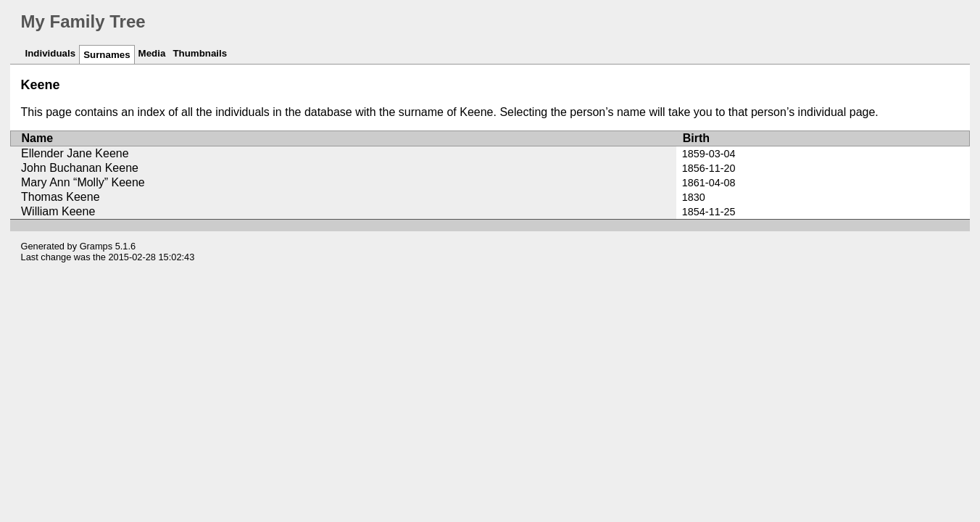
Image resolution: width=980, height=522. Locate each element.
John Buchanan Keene (80, 168)
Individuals (51, 53)
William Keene (58, 211)
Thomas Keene (61, 197)
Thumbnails (200, 53)
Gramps (96, 246)
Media (152, 53)
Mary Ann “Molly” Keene (83, 182)
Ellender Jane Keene (75, 153)
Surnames (107, 55)
